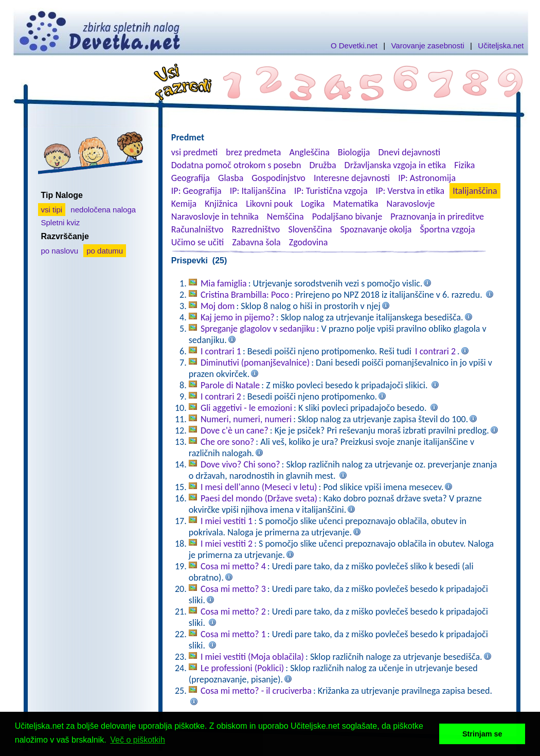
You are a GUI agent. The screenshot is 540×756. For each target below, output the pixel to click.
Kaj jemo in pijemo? (238, 317)
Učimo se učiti (198, 242)
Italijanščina (475, 191)
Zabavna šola (256, 242)
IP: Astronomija (427, 178)
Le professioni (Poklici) (242, 668)
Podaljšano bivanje (347, 217)
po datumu (105, 251)
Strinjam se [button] (482, 734)
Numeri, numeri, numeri (246, 419)
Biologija (354, 152)
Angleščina (309, 152)
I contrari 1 (221, 351)
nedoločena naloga (103, 210)
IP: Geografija (196, 191)
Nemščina (285, 217)
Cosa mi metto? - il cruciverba (256, 691)
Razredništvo (256, 229)
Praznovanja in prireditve (437, 217)
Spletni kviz (61, 222)
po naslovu (60, 251)
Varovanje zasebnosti (427, 46)
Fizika (464, 165)
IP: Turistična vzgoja (331, 191)
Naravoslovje (411, 204)
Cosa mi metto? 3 (233, 589)
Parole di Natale (230, 385)
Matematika (356, 204)
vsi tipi (52, 210)
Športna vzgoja (447, 229)
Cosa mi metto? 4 (233, 566)
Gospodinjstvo (278, 178)
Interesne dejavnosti (352, 178)
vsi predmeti (194, 152)
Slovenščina (310, 229)
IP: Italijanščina (258, 191)
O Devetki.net (354, 46)
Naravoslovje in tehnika (215, 217)
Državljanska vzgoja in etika (395, 165)
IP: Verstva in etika (410, 191)
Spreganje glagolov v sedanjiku (258, 329)
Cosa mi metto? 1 (233, 634)
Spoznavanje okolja (376, 229)
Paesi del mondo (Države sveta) (259, 498)
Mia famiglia (224, 283)
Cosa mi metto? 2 (233, 611)
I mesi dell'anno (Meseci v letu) (259, 487)
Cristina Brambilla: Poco (245, 295)
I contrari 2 (435, 351)
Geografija (191, 178)
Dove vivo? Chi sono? (240, 464)
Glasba (231, 178)
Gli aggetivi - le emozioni (246, 408)
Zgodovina (308, 242)
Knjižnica (221, 204)
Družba (323, 165)
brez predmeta (253, 152)
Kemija (184, 204)
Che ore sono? (227, 442)
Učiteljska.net (501, 46)
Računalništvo (197, 229)
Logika (313, 204)
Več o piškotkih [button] (138, 740)
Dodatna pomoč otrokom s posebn (236, 165)
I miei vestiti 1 (227, 521)
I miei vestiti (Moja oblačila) (252, 657)
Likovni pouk (269, 204)
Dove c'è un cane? (235, 430)
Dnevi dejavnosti (410, 152)
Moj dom (218, 306)
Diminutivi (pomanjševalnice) (255, 363)
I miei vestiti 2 (227, 544)
